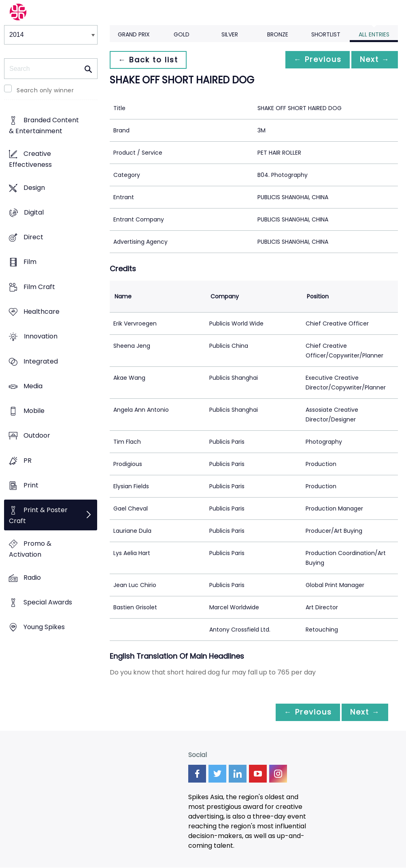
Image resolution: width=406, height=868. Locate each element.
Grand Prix (134, 34)
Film (30, 262)
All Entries (374, 34)
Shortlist (326, 34)
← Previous (313, 60)
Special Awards (48, 602)
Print (31, 485)
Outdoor (37, 436)
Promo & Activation (30, 549)
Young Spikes (44, 627)
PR (28, 461)
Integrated (41, 361)
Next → (373, 60)
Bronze (278, 34)
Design (34, 188)
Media (33, 386)
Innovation (41, 337)
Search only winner (45, 90)
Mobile (34, 411)
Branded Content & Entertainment (44, 126)
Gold (182, 34)
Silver (230, 34)
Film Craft (39, 287)
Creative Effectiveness (30, 160)
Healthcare (41, 312)
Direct (33, 237)
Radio (32, 578)
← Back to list (149, 60)
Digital (34, 212)
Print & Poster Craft (38, 516)
